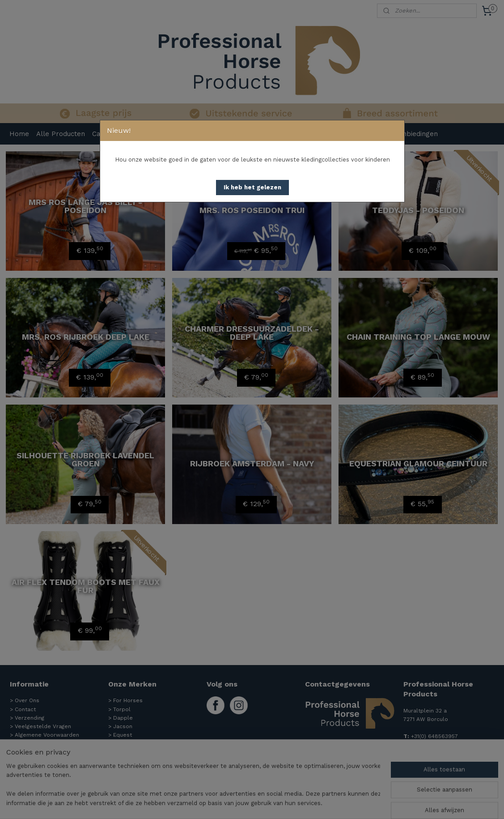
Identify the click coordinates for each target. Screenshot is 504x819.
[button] (252, 188)
